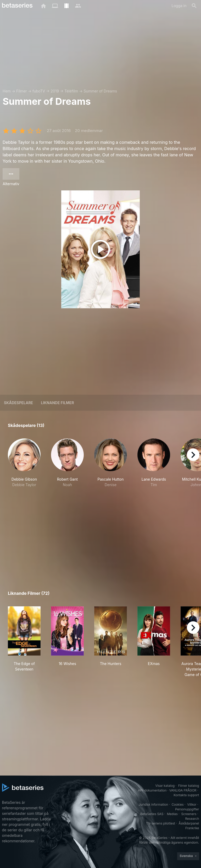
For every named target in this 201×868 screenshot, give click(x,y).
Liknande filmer (57, 403)
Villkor (192, 804)
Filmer (22, 91)
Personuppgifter (187, 809)
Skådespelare (18, 403)
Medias (172, 814)
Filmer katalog (189, 786)
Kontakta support (186, 795)
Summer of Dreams (100, 91)
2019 (55, 91)
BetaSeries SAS (152, 814)
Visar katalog (165, 786)
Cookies (178, 804)
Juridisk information (153, 804)
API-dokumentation (152, 790)
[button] (24, 466)
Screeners (189, 814)
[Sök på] (194, 6)
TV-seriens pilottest (161, 823)
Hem (7, 91)
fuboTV (39, 91)
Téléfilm (71, 91)
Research (192, 819)
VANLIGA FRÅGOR (183, 790)
